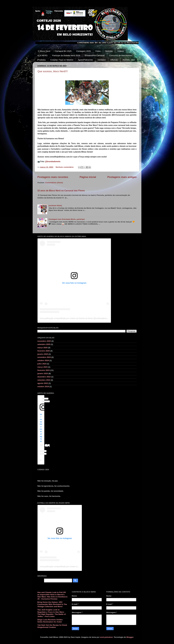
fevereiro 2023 (44, 370)
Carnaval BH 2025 (63, 51)
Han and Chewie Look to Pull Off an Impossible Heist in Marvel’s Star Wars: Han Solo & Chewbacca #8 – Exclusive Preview (52, 596)
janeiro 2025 (43, 354)
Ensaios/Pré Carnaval (95, 55)
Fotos (98, 51)
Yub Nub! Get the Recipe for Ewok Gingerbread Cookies (52, 626)
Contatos (102, 60)
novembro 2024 (44, 357)
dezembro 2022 (44, 377)
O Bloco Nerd (44, 51)
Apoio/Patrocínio (85, 60)
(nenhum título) (55, 206)
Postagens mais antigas (122, 177)
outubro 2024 (43, 360)
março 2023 (42, 367)
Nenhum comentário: (65, 167)
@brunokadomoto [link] (53, 161)
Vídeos (121, 51)
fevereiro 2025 (44, 351)
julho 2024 (42, 364)
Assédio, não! (129, 60)
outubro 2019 (43, 387)
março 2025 (42, 348)
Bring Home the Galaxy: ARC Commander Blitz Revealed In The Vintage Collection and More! (52, 604)
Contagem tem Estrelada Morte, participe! (67, 219)
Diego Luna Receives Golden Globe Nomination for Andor (50, 621)
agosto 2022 (43, 383)
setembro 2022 (44, 380)
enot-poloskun (106, 637)
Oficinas (114, 60)
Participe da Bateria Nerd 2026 (66, 55)
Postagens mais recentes (53, 177)
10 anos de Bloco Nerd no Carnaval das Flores (61, 191)
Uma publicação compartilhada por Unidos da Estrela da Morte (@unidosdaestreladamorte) (78, 318)
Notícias (109, 51)
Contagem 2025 (84, 51)
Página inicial (88, 177)
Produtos (41, 60)
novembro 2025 (44, 341)
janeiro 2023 (43, 373)
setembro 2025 (44, 344)
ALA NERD (42, 55)
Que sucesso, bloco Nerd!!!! (53, 71)
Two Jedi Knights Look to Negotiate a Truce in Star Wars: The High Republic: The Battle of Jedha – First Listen (52, 613)
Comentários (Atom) (54, 183)
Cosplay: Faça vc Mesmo (62, 60)
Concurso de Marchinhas (121, 55)
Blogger (130, 637)
